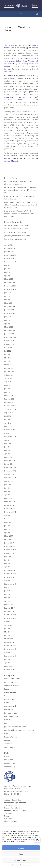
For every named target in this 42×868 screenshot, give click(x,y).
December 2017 (10, 509)
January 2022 (9, 372)
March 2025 (9, 279)
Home (6, 703)
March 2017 (9, 536)
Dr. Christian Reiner (11, 76)
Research (8, 740)
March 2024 (9, 303)
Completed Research (12, 686)
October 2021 (9, 375)
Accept (21, 848)
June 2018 (8, 488)
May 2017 (8, 529)
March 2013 (9, 666)
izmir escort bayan (11, 225)
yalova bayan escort (12, 236)
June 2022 (8, 354)
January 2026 (9, 252)
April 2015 (8, 601)
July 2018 (8, 485)
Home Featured (10, 706)
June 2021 (8, 389)
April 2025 (8, 276)
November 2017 (10, 512)
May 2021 (8, 392)
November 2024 (10, 289)
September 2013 (10, 656)
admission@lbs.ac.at (21, 791)
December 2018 (10, 467)
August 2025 (9, 265)
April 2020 (8, 423)
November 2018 (10, 471)
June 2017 (8, 526)
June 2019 (8, 447)
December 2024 (10, 286)
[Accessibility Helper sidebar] (38, 840)
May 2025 (8, 272)
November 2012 (10, 670)
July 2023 (8, 317)
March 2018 (9, 498)
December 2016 (10, 546)
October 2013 (9, 652)
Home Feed (9, 710)
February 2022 (9, 368)
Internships (8, 720)
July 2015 (8, 591)
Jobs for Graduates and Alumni (15, 727)
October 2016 (9, 553)
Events (7, 689)
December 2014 (10, 615)
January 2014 (9, 642)
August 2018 (9, 481)
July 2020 (8, 416)
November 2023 (10, 313)
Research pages (12, 158)
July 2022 (8, 351)
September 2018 (10, 478)
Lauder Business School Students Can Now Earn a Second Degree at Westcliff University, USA (21, 190)
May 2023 (8, 320)
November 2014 (10, 618)
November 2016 (10, 550)
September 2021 (10, 378)
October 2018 (9, 474)
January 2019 (9, 464)
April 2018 (8, 495)
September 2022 (10, 348)
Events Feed (9, 696)
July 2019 (8, 444)
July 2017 (8, 522)
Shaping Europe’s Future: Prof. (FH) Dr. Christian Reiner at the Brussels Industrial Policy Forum (19, 214)
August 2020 (9, 413)
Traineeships (9, 744)
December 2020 (10, 406)
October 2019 (9, 433)
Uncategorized (10, 747)
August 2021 (9, 382)
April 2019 (8, 454)
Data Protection (17, 865)
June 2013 (8, 659)
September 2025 (10, 262)
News (6, 734)
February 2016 (9, 570)
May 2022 (8, 358)
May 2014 (8, 632)
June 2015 (8, 594)
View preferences (21, 860)
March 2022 (9, 365)
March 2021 (9, 395)
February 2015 (9, 608)
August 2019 (9, 440)
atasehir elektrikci (11, 229)
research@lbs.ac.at (11, 161)
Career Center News (12, 682)
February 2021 (9, 399)
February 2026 (9, 248)
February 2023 (9, 330)
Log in (6, 756)
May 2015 (8, 598)
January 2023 (9, 334)
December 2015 (10, 574)
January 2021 (9, 402)
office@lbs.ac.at (15, 789)
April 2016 (8, 567)
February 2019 (9, 461)
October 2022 (9, 344)
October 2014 (9, 622)
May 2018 (8, 491)
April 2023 (8, 324)
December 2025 (10, 255)
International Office (11, 716)
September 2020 (10, 409)
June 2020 (8, 419)
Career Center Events (12, 679)
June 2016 (8, 560)
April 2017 (8, 533)
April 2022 (8, 361)
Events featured (10, 692)
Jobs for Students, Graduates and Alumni (19, 730)
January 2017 (9, 543)
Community (9, 6)
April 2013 (8, 663)
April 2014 (8, 635)
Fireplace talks (9, 699)
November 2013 (10, 649)
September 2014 (10, 625)
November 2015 (10, 577)
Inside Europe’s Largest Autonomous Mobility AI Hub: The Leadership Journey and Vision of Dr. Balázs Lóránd (21, 205)
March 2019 (9, 457)
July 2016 (8, 557)
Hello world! (25, 225)
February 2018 (9, 502)
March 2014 (9, 639)
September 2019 (10, 437)
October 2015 (9, 580)
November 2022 (10, 341)
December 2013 (10, 646)
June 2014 (8, 629)
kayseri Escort (9, 239)
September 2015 (10, 584)
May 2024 (8, 300)
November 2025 (10, 258)
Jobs (6, 723)
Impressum (27, 865)
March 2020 (9, 426)
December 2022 (10, 337)
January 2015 (9, 611)
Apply (35, 6)
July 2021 (8, 385)
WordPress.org (10, 767)
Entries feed (9, 760)
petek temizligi (9, 232)
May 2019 (8, 450)
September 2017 (10, 519)
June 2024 (8, 296)
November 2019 (10, 430)
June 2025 (8, 269)
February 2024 (9, 306)
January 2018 (9, 505)
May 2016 (8, 563)
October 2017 (9, 515)
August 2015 (9, 587)
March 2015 (9, 604)
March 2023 (9, 327)
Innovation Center (11, 713)
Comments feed (10, 763)
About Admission (10, 821)
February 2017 (9, 539)
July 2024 (8, 293)
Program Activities (11, 737)
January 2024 (9, 310)
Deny (21, 854)
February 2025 (9, 282)
